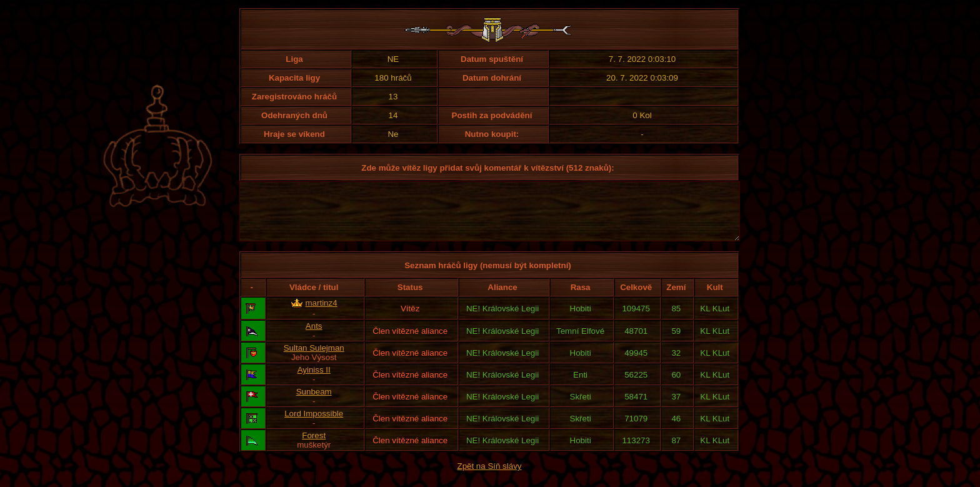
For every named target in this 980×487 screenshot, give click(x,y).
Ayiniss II (314, 381)
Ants (314, 337)
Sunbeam (314, 403)
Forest (314, 447)
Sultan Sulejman (314, 359)
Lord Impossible (314, 425)
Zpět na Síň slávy (490, 477)
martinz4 (322, 314)
